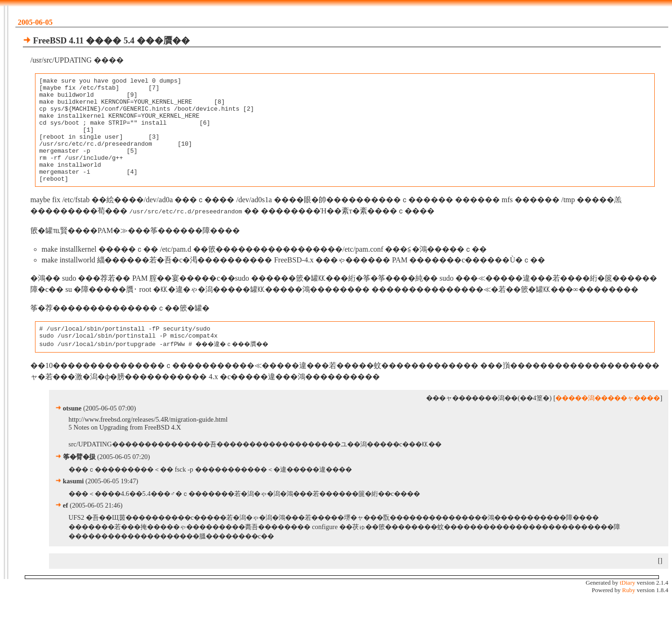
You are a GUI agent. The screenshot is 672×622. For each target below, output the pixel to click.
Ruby (629, 613)
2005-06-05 (35, 22)
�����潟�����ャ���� (608, 421)
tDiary (627, 605)
